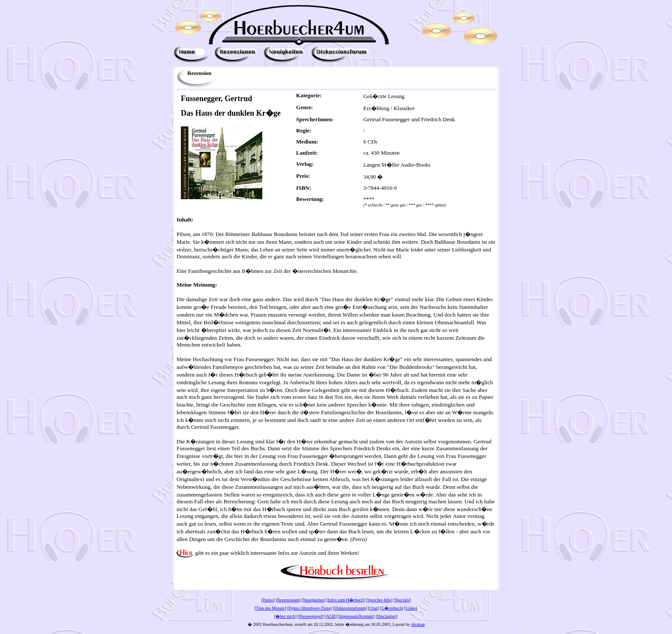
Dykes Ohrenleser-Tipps (309, 608)
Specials (402, 600)
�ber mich (285, 616)
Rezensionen (288, 600)
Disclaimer (387, 616)
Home (268, 600)
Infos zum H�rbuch (346, 600)
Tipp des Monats (270, 608)
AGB (331, 616)
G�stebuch (392, 608)
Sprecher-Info (379, 600)
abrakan (418, 624)
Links (411, 608)
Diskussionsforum (350, 608)
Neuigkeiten (313, 600)
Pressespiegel (311, 616)
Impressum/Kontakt (356, 616)
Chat (373, 608)
